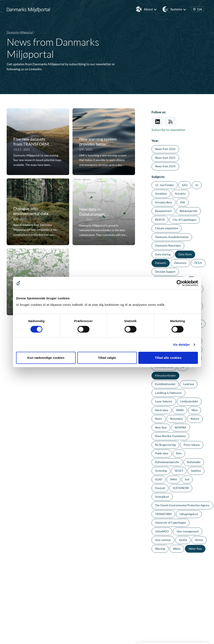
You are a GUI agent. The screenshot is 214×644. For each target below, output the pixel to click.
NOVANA (181, 427)
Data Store (185, 254)
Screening (161, 471)
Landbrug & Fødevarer (168, 393)
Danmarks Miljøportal (20, 32)
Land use (189, 384)
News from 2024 (165, 166)
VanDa (183, 540)
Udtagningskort (189, 514)
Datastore (180, 263)
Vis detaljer (182, 345)
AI (197, 185)
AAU (185, 185)
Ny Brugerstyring (165, 445)
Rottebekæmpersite (167, 462)
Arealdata (161, 194)
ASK (183, 202)
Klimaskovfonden (165, 376)
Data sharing (163, 254)
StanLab (160, 488)
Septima (196, 471)
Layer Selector (164, 401)
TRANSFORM (163, 514)
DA (198, 9)
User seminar (163, 540)
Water (177, 549)
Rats (179, 453)
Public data (162, 453)
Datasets (161, 263)
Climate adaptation (167, 228)
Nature (195, 419)
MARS (180, 410)
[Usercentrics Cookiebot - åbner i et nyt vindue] (180, 283)
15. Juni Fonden (164, 185)
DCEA (198, 263)
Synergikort (162, 497)
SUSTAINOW (181, 488)
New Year (161, 427)
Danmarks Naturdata (168, 246)
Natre (159, 419)
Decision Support (165, 272)
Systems (178, 9)
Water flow (195, 549)
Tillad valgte (107, 358)
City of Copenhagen (184, 220)
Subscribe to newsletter (168, 130)
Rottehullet (194, 462)
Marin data (162, 410)
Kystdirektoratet (165, 384)
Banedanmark (163, 211)
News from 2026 (165, 149)
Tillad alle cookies (168, 358)
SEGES (179, 471)
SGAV (159, 479)
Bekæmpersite (189, 211)
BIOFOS (160, 220)
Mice (195, 410)
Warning (160, 549)
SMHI (174, 479)
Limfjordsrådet (189, 401)
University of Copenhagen (171, 523)
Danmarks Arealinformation (172, 237)
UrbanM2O (162, 531)
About (150, 9)
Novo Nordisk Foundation (170, 436)
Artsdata (180, 194)
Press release (192, 445)
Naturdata (176, 419)
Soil (187, 479)
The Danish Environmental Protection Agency (182, 505)
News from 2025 (165, 158)
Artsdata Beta (164, 202)
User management (188, 531)
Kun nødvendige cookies (46, 358)
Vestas (199, 540)
